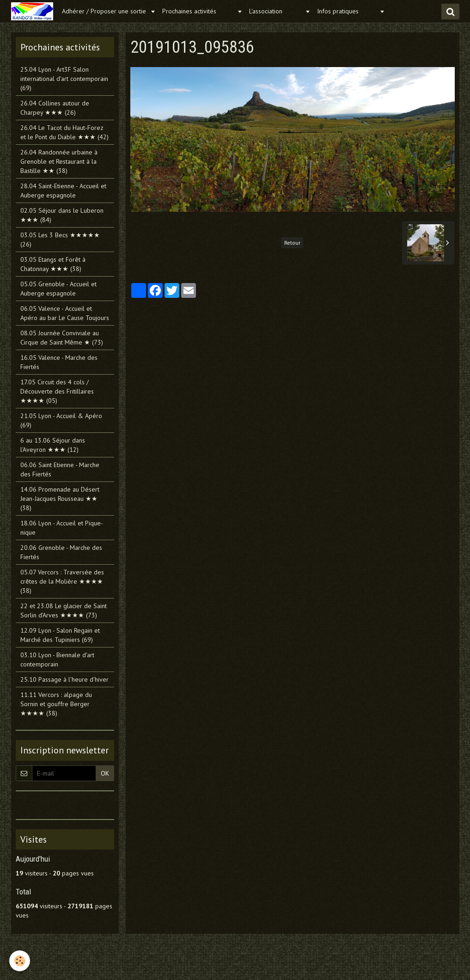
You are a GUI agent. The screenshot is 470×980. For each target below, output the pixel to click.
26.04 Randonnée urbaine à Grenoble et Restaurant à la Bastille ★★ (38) (59, 161)
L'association (276, 11)
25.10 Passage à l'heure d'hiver (64, 679)
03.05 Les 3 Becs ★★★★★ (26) (60, 240)
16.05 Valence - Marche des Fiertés (59, 362)
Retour (292, 243)
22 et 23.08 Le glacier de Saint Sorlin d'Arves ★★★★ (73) (64, 610)
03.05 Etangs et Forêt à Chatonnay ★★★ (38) (53, 264)
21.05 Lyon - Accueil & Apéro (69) (61, 420)
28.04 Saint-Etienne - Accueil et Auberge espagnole (63, 191)
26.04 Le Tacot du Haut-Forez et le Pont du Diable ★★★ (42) (64, 132)
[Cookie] (20, 961)
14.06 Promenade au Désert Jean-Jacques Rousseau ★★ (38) (60, 499)
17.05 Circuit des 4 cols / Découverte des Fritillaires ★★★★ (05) (57, 391)
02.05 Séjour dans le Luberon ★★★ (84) (62, 215)
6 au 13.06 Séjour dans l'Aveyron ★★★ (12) (53, 445)
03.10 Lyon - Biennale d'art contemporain (57, 659)
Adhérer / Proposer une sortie (105, 11)
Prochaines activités (198, 11)
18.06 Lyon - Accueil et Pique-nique (62, 528)
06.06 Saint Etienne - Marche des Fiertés (60, 469)
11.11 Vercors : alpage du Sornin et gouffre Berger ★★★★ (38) (56, 704)
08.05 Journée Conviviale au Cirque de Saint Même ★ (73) (62, 338)
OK (105, 773)
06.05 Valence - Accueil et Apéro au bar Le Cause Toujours (65, 313)
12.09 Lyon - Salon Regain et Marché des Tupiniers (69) (60, 635)
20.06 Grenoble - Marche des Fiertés (61, 552)
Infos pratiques (347, 11)
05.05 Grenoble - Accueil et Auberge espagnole (58, 289)
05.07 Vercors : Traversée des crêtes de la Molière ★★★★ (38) (62, 581)
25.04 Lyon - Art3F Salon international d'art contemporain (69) (64, 79)
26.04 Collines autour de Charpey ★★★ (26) (55, 108)
